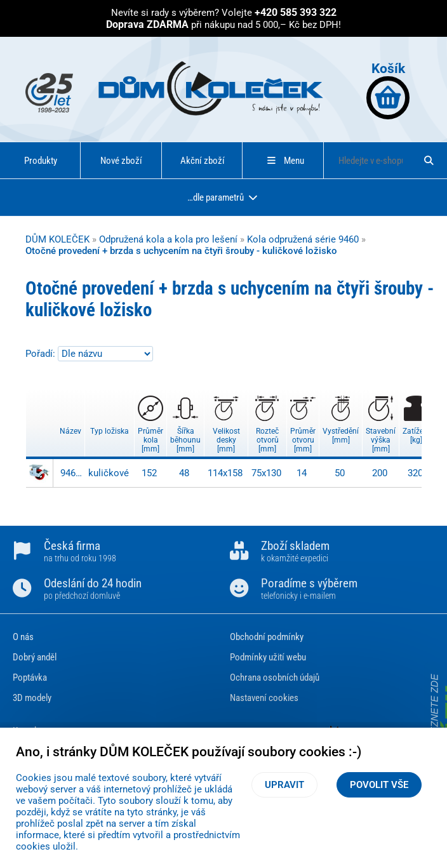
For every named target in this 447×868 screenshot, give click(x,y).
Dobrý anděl (35, 657)
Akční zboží (203, 161)
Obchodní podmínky (267, 637)
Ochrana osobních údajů (275, 678)
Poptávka (30, 678)
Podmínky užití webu (268, 657)
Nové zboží (121, 161)
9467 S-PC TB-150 (71, 473)
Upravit (284, 785)
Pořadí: (42, 354)
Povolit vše (379, 785)
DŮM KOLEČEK (57, 239)
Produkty (41, 161)
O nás (23, 637)
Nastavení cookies (264, 698)
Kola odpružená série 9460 (303, 239)
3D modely (32, 698)
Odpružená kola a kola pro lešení (168, 239)
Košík (388, 90)
